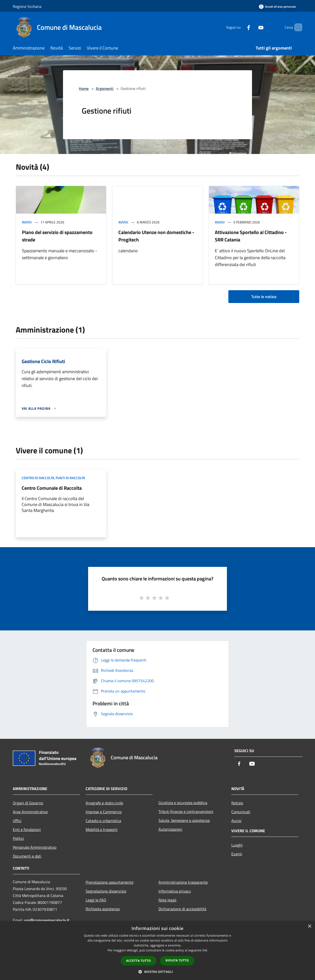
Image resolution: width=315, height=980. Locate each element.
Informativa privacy (175, 891)
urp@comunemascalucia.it (47, 920)
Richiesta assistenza (103, 909)
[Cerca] (296, 27)
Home (84, 88)
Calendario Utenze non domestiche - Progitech (156, 236)
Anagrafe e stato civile (104, 803)
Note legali (167, 900)
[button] (157, 972)
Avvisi (27, 222)
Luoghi (237, 845)
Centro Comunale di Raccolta (52, 488)
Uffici (17, 821)
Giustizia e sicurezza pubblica (183, 803)
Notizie (237, 803)
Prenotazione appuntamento (110, 882)
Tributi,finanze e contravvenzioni (186, 811)
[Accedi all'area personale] (277, 7)
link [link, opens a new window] (205, 950)
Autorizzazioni (170, 829)
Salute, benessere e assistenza (184, 820)
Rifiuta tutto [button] (177, 960)
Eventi (237, 854)
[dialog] (157, 951)
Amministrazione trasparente (183, 882)
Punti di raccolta (70, 478)
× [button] (309, 926)
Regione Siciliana (27, 6)
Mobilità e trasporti (102, 829)
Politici (18, 838)
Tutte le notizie (264, 297)
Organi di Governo (28, 803)
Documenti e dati (27, 856)
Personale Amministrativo (35, 847)
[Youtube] (252, 27)
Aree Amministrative (30, 812)
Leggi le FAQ (96, 900)
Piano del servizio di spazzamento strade (57, 236)
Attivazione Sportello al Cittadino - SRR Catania (251, 236)
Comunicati (241, 812)
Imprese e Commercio (104, 812)
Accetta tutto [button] (139, 961)
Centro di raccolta (38, 478)
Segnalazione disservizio (106, 891)
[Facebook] (240, 27)
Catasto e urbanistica (103, 821)
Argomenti (105, 88)
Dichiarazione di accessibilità (182, 909)
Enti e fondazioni (27, 829)
